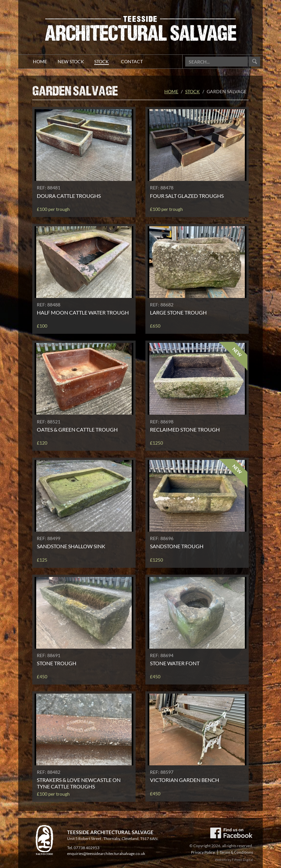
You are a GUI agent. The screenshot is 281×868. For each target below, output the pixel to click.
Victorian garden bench (185, 780)
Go (254, 62)
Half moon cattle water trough (83, 312)
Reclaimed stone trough (185, 429)
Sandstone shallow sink (71, 546)
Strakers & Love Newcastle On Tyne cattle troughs (79, 783)
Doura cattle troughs (69, 196)
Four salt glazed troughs (187, 196)
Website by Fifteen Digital (234, 860)
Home (171, 91)
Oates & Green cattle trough (77, 429)
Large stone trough (178, 312)
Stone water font (175, 663)
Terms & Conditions (236, 852)
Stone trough (57, 663)
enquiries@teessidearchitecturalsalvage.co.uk (106, 853)
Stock (192, 91)
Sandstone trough (177, 546)
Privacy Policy (203, 852)
